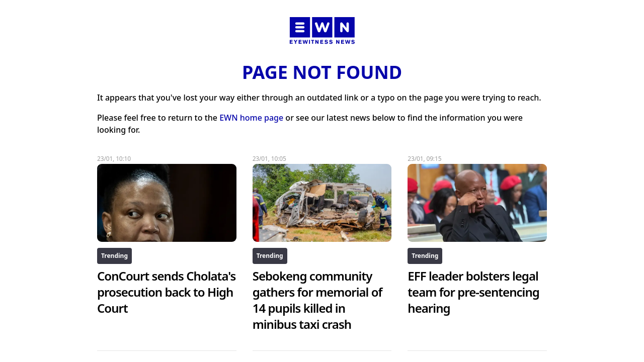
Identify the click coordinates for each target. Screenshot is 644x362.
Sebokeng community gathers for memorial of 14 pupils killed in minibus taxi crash (317, 300)
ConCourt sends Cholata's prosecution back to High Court (166, 292)
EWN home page (251, 118)
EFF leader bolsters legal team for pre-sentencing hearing (473, 292)
